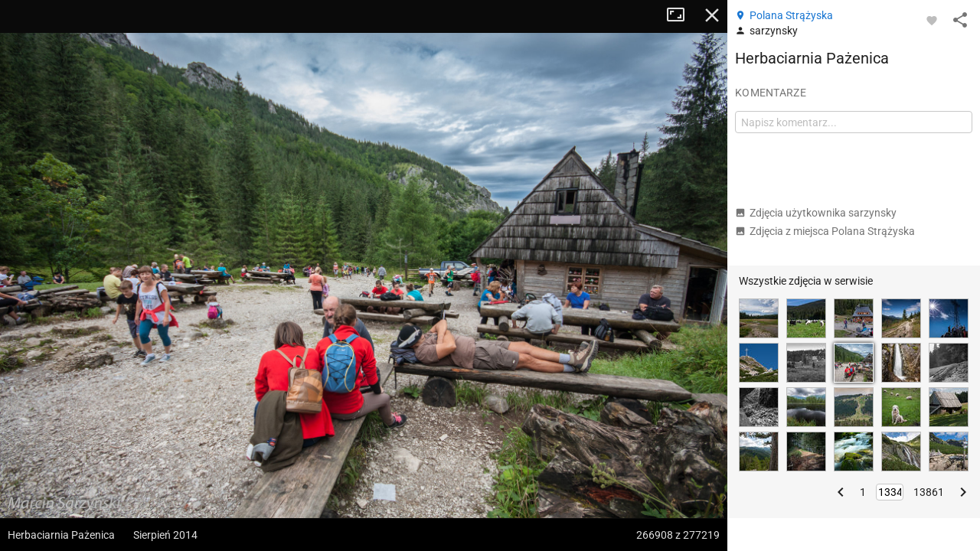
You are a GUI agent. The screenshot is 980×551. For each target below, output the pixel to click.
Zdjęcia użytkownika (816, 213)
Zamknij (712, 15)
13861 (929, 492)
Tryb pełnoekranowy (681, 15)
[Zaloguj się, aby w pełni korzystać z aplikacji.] (932, 20)
